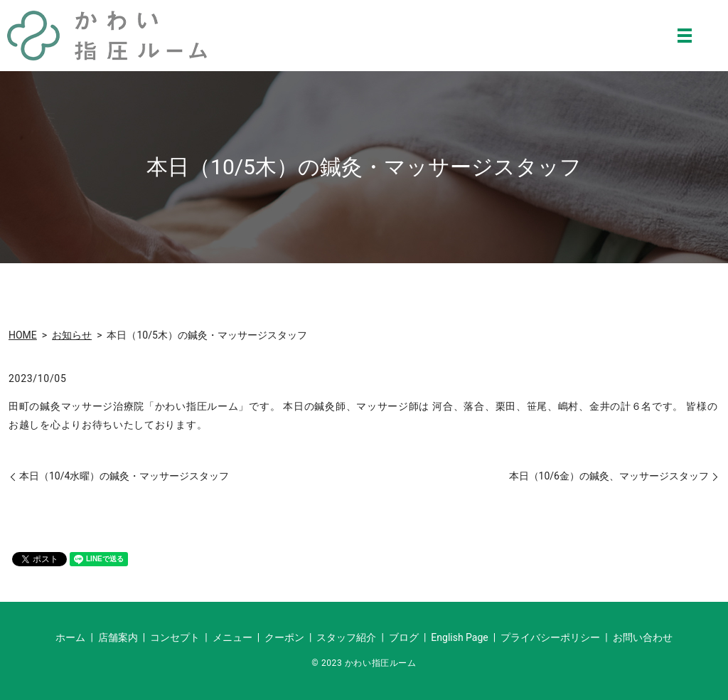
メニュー (232, 637)
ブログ (404, 637)
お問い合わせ (643, 637)
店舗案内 (118, 637)
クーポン (284, 637)
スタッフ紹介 (346, 637)
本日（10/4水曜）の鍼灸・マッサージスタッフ (124, 476)
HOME (23, 335)
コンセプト (175, 637)
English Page (459, 637)
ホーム (70, 637)
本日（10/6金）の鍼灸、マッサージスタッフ (609, 476)
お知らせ (72, 335)
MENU (685, 36)
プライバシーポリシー (550, 637)
